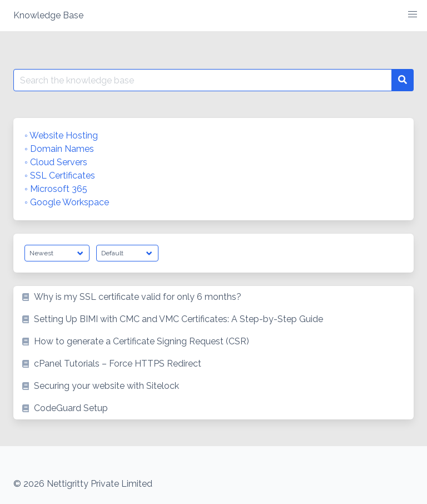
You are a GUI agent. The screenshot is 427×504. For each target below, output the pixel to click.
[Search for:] (203, 80)
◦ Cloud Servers (56, 162)
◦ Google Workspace (67, 202)
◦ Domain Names (59, 149)
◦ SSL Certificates (60, 176)
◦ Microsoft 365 (56, 189)
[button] (413, 14)
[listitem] (213, 297)
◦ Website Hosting (61, 135)
